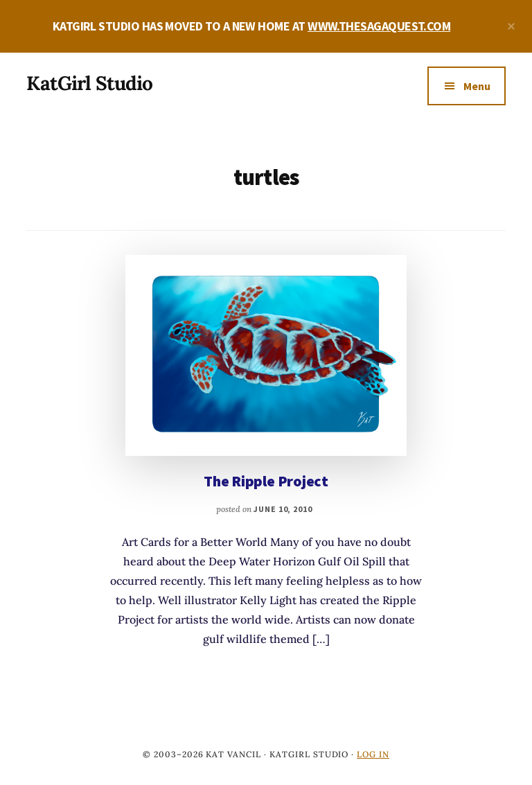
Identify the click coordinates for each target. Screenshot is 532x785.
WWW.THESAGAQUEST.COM (379, 26)
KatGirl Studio (89, 83)
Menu (477, 86)
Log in (373, 754)
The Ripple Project (266, 481)
